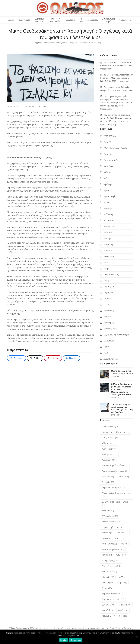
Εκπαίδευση (109, 250)
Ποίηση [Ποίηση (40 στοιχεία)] (122, 582)
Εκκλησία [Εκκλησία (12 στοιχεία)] (108, 511)
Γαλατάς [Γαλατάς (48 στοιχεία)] (123, 477)
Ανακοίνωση (109, 166)
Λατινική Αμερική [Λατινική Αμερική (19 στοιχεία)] (111, 566)
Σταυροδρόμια (110, 329)
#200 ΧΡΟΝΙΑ (110, 136)
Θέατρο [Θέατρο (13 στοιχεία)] (119, 538)
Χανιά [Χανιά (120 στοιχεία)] (123, 610)
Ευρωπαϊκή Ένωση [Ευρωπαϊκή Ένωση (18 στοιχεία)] (112, 527)
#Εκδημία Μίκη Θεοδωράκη (116, 148)
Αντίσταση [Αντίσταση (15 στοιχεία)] (108, 460)
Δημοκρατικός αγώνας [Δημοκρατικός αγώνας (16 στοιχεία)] (114, 488)
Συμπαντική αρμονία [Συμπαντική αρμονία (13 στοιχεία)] (113, 599)
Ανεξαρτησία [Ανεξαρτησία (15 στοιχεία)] (109, 454)
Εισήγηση (108, 238)
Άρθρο (45, 106)
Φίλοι (106, 353)
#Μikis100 (108, 154)
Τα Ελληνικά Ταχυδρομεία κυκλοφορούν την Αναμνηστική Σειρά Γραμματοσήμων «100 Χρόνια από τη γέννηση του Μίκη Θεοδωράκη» (116, 103)
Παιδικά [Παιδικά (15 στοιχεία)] (107, 582)
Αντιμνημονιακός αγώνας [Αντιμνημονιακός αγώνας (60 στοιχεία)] (115, 471)
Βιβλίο (107, 190)
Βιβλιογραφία (110, 196)
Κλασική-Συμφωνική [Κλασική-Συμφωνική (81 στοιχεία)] (113, 549)
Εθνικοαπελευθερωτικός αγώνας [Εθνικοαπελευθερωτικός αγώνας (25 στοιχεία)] (116, 495)
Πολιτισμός (108, 323)
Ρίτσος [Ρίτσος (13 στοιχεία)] (107, 588)
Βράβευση (108, 214)
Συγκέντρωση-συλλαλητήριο (116, 335)
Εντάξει (63, 640)
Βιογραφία (108, 208)
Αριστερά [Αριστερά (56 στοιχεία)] (108, 477)
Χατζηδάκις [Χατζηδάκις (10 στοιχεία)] (109, 616)
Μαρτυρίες (108, 293)
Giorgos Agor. (31, 106)
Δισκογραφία (109, 226)
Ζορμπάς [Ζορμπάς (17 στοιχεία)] (122, 533)
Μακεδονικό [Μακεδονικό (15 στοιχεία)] (109, 571)
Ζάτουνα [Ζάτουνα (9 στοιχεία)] (107, 533)
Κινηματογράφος (111, 274)
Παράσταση (109, 311)
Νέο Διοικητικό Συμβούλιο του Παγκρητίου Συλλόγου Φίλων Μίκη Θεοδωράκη (116, 66)
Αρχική (38, 43)
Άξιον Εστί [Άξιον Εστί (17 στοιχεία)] (123, 432)
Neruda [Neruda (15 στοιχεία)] (107, 432)
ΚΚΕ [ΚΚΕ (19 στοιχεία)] (124, 544)
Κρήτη (106, 280)
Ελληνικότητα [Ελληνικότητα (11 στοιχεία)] (110, 516)
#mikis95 (107, 142)
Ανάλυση (108, 172)
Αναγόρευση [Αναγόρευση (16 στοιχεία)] (110, 449)
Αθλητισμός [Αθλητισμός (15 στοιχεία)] (109, 443)
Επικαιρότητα (109, 256)
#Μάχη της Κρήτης (112, 160)
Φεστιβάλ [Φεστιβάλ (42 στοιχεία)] (108, 610)
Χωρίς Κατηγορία (111, 359)
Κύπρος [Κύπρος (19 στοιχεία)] (121, 555)
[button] (130, 20)
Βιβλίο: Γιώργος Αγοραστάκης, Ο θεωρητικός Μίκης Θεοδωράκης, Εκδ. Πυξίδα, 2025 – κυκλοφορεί (116, 78)
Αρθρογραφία (48, 43)
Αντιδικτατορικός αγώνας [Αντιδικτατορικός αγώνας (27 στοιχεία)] (115, 465)
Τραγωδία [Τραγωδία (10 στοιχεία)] (125, 605)
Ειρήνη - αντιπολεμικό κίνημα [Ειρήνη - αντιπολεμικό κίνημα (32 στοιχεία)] (115, 503)
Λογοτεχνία (109, 287)
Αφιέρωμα (108, 184)
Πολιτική (107, 317)
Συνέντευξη (109, 341)
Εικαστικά (108, 232)
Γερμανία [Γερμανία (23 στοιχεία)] (108, 482)
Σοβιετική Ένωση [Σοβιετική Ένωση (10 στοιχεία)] (111, 594)
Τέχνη (106, 347)
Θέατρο (107, 262)
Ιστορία (107, 268)
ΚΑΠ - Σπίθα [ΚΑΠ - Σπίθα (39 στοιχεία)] (109, 544)
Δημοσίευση (109, 220)
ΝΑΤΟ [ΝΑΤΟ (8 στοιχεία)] (122, 577)
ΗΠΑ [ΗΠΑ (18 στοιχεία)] (106, 538)
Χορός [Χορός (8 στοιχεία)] (123, 616)
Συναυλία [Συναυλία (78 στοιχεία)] (108, 605)
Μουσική (108, 299)
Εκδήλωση (108, 244)
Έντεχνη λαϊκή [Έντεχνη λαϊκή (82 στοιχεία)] (110, 438)
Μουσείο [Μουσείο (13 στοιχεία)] (108, 577)
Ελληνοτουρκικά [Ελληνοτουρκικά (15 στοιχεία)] (111, 522)
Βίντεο (107, 202)
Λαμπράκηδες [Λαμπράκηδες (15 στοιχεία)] (110, 560)
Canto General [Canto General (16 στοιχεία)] (110, 427)
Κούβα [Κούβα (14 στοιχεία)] (107, 555)
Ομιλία (106, 305)
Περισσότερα (76, 640)
